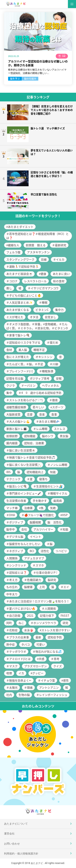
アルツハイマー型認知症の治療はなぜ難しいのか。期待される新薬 (38, 63)
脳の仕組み (30, 79)
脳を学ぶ (15, 79)
